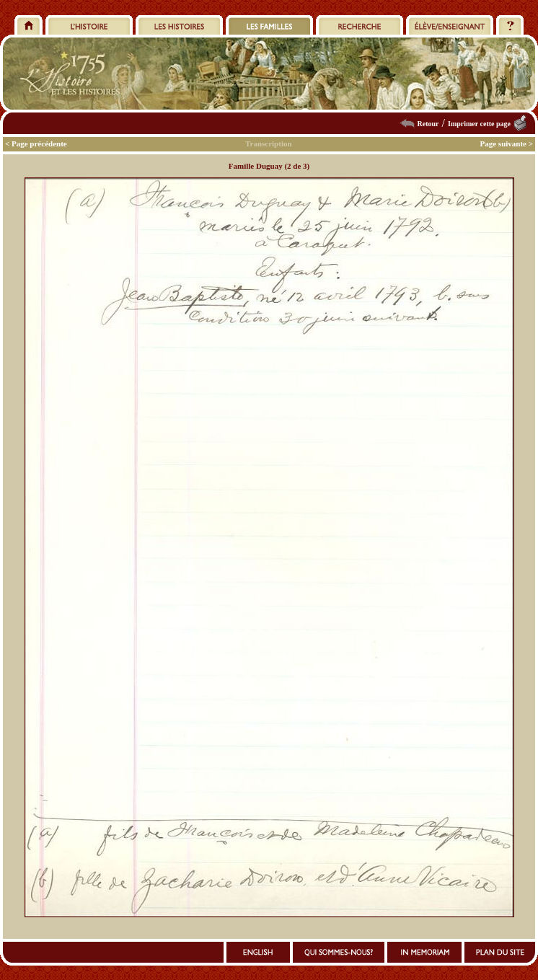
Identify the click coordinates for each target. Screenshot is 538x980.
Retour (428, 124)
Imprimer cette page (479, 124)
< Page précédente (36, 144)
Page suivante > (507, 144)
